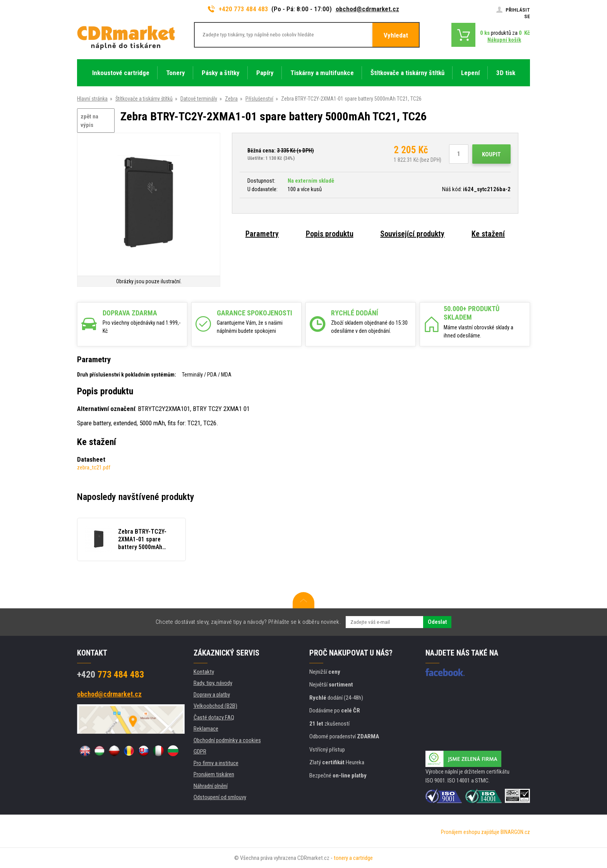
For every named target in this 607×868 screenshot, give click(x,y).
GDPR (200, 752)
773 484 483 (111, 675)
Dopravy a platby (212, 695)
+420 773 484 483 (238, 9)
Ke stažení (488, 234)
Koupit (491, 154)
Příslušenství (259, 99)
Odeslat (437, 622)
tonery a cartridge (353, 858)
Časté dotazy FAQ (214, 717)
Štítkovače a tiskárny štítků (144, 99)
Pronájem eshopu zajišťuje (470, 832)
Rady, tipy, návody (213, 683)
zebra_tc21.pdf (94, 467)
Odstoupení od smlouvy (220, 797)
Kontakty (204, 672)
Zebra (231, 99)
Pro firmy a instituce (216, 763)
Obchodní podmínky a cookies (227, 740)
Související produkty (412, 234)
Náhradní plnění (211, 786)
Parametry (262, 234)
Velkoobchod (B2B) (215, 706)
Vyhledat (396, 35)
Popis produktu (330, 234)
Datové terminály (199, 99)
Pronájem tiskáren (214, 774)
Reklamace (206, 729)
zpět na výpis (89, 121)
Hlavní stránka (92, 99)
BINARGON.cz (515, 832)
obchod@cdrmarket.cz (367, 9)
